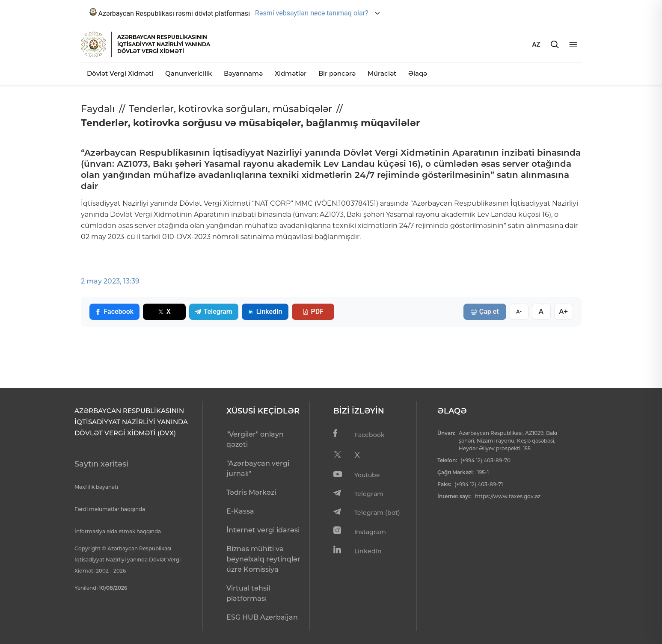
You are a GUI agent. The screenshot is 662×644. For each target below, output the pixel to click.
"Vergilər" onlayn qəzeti (255, 439)
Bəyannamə (243, 73)
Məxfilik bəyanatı (96, 487)
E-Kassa (240, 511)
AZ (536, 44)
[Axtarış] (555, 44)
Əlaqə (418, 73)
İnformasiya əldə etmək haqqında (118, 531)
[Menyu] (573, 45)
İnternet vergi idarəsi (263, 530)
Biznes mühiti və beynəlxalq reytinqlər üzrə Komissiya (263, 559)
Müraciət (382, 73)
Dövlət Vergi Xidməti (120, 73)
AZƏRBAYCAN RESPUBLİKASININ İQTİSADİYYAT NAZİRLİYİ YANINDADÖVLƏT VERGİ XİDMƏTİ (164, 44)
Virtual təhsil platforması (248, 593)
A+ (563, 311)
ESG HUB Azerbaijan (262, 617)
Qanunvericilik (189, 73)
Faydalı (98, 109)
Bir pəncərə (337, 73)
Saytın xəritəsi (101, 464)
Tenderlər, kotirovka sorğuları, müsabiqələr (230, 109)
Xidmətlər (291, 73)
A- (519, 312)
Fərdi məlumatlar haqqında (110, 509)
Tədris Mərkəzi (251, 492)
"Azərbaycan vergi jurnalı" (258, 468)
